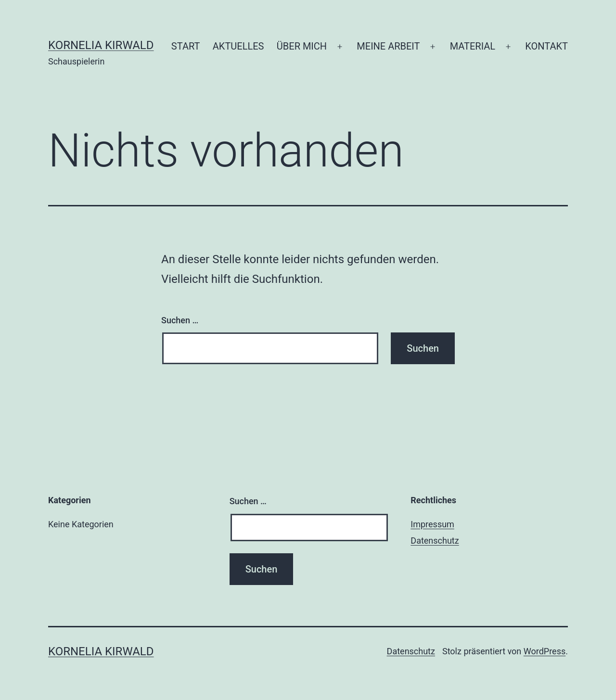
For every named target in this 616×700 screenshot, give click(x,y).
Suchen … (180, 320)
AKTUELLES (238, 46)
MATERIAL (473, 46)
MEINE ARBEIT (388, 46)
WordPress (545, 651)
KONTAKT (546, 46)
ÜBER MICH (302, 46)
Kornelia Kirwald (101, 45)
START (186, 46)
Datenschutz (435, 541)
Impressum (432, 524)
